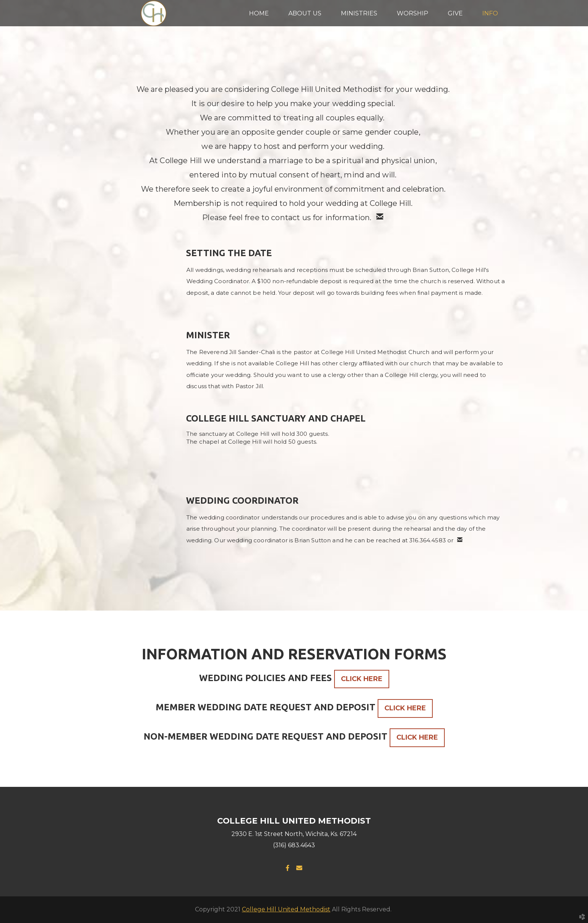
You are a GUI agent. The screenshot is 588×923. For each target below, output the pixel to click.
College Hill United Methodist (286, 909)
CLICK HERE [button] (362, 679)
